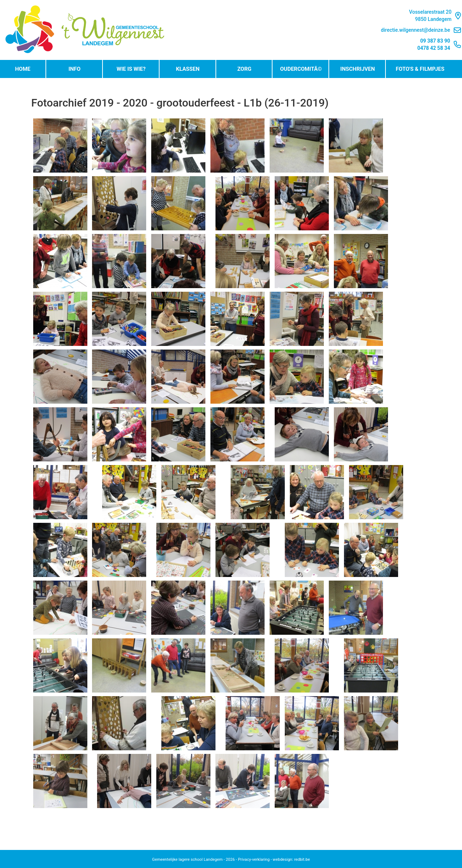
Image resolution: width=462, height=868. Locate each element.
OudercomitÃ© (301, 69)
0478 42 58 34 (434, 48)
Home (23, 69)
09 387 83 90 (435, 41)
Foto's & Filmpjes (420, 69)
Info (75, 69)
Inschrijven (358, 69)
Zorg (244, 69)
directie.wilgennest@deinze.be (421, 30)
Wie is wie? (131, 69)
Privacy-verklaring (254, 860)
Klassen (188, 69)
